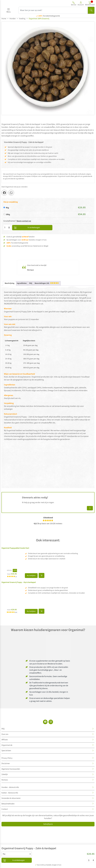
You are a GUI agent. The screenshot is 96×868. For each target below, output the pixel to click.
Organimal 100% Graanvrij (39, 19)
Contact (5, 809)
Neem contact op (24, 221)
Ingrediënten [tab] (22, 283)
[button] (81, 3)
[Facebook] (45, 722)
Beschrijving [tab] (9, 283)
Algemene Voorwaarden (11, 769)
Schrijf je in (48, 824)
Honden (13, 19)
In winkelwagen (26, 227)
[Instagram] (51, 722)
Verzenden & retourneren (11, 798)
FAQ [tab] (31, 283)
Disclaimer (6, 763)
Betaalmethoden (8, 804)
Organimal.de (7, 745)
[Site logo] (16, 3)
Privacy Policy (7, 758)
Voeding (22, 19)
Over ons (5, 734)
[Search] (91, 10)
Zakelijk (5, 774)
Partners (5, 780)
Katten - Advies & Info (10, 793)
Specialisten (6, 751)
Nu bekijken (31, 575)
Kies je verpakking (11, 202)
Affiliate (5, 740)
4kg (7, 208)
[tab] (47, 283)
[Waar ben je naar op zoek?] (53, 10)
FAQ (3, 729)
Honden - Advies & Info (10, 787)
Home (4, 19)
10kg (8, 214)
